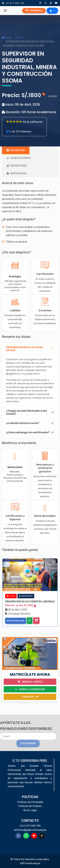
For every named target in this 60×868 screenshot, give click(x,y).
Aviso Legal (30, 810)
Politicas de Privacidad (30, 802)
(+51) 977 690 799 (30, 826)
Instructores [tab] (17, 166)
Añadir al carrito (30, 682)
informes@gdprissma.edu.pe (30, 830)
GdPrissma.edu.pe (30, 863)
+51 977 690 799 (15, 3)
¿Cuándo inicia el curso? (23, 423)
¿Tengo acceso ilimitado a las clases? (26, 412)
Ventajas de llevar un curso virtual (24, 349)
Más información (16, 621)
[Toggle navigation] (5, 11)
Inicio (7, 38)
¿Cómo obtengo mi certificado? (28, 432)
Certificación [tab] (16, 173)
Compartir (30, 697)
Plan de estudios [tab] (19, 158)
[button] (52, 11)
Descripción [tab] (16, 150)
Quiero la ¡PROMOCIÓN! (30, 689)
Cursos (19, 38)
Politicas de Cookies (30, 806)
